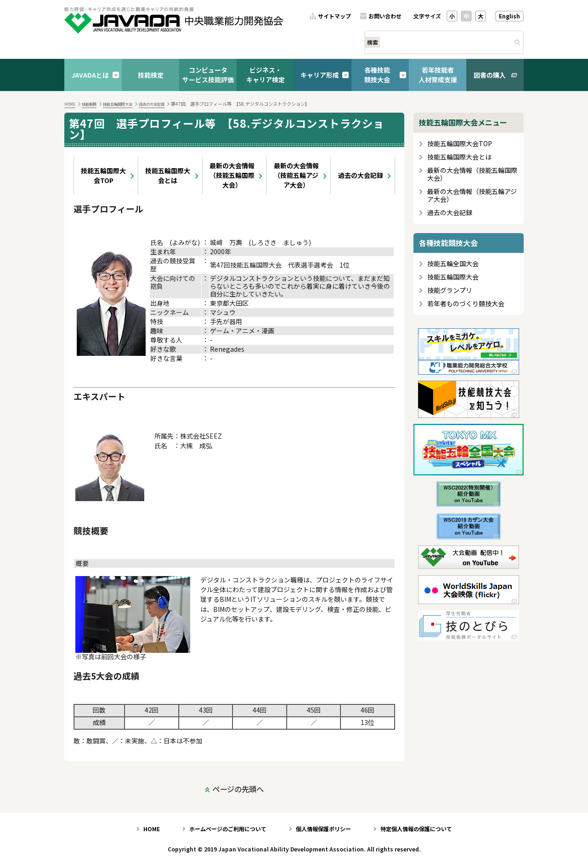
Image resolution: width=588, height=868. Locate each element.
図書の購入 (490, 75)
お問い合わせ (385, 16)
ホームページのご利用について (228, 829)
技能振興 (89, 104)
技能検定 (151, 75)
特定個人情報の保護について (416, 829)
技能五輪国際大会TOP (103, 175)
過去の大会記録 (152, 104)
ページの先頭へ (238, 789)
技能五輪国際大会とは (168, 175)
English (509, 16)
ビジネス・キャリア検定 (266, 75)
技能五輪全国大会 (453, 264)
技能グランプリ (450, 290)
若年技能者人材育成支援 (438, 75)
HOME (70, 104)
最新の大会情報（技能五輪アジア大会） (296, 175)
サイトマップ (334, 16)
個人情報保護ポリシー (323, 829)
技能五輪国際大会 (118, 104)
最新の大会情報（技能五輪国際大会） (232, 175)
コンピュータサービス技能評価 (208, 75)
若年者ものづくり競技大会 (466, 304)
